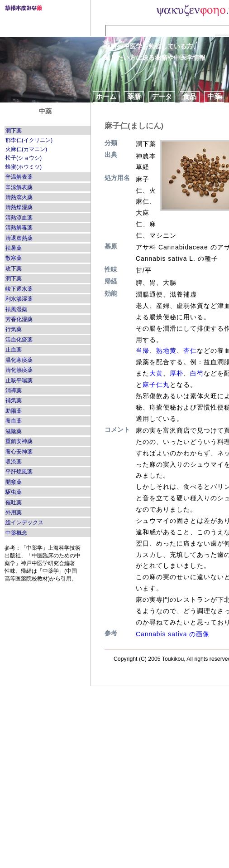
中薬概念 (16, 533)
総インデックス (24, 522)
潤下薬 (14, 131)
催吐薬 (14, 502)
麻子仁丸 (156, 385)
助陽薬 (14, 411)
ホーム (106, 96)
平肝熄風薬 (19, 472)
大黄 (156, 373)
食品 (190, 96)
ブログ (131, 108)
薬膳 (134, 96)
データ (162, 96)
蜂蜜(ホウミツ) (24, 167)
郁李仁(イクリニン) (29, 140)
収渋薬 (14, 462)
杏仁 (190, 351)
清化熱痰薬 (19, 370)
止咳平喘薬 (19, 380)
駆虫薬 (14, 492)
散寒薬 (14, 258)
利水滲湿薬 (19, 299)
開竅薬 (14, 482)
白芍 (197, 373)
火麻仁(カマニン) (26, 149)
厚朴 (177, 373)
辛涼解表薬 (19, 187)
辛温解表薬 (19, 177)
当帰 (143, 351)
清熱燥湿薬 (19, 207)
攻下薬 (14, 268)
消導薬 (14, 390)
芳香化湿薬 (19, 319)
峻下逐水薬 (19, 289)
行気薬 (14, 329)
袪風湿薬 (16, 309)
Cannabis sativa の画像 (173, 634)
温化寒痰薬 (19, 360)
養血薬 (14, 421)
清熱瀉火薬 (19, 197)
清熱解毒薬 (19, 228)
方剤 (103, 108)
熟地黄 (166, 351)
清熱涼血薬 (19, 218)
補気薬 (14, 400)
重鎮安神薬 (19, 441)
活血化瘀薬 (19, 340)
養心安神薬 (19, 452)
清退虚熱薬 (19, 238)
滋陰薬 (14, 431)
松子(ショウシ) (24, 158)
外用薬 (14, 512)
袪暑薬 (14, 248)
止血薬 (14, 350)
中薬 (214, 96)
